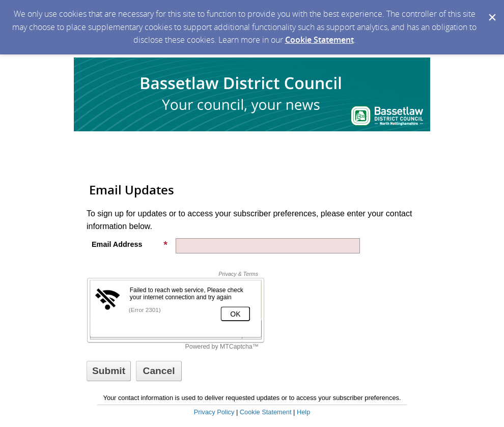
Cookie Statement (319, 40)
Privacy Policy (214, 412)
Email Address (130, 244)
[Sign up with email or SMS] (109, 371)
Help (303, 412)
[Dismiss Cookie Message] (491, 10)
